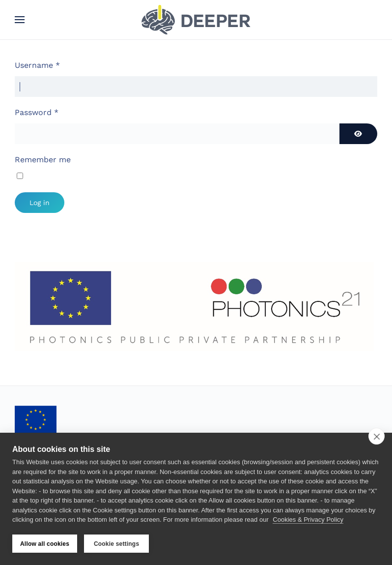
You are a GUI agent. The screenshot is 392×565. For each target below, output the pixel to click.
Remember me (43, 160)
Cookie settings (116, 544)
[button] (20, 20)
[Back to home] (196, 20)
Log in (40, 203)
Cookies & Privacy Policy (308, 520)
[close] (377, 436)
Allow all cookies (45, 544)
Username (37, 65)
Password (37, 112)
